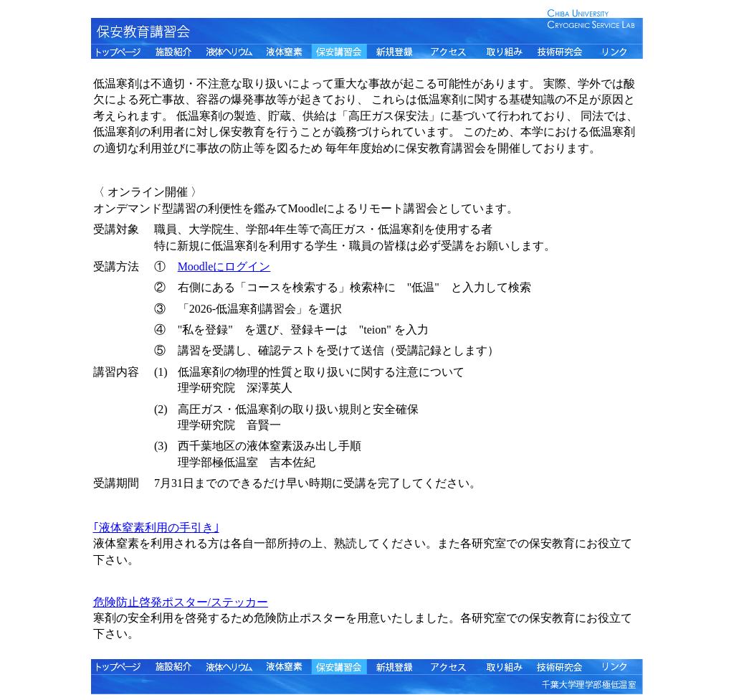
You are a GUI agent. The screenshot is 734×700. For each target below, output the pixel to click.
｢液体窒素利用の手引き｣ (156, 528)
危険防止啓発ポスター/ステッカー (181, 602)
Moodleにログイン (224, 266)
